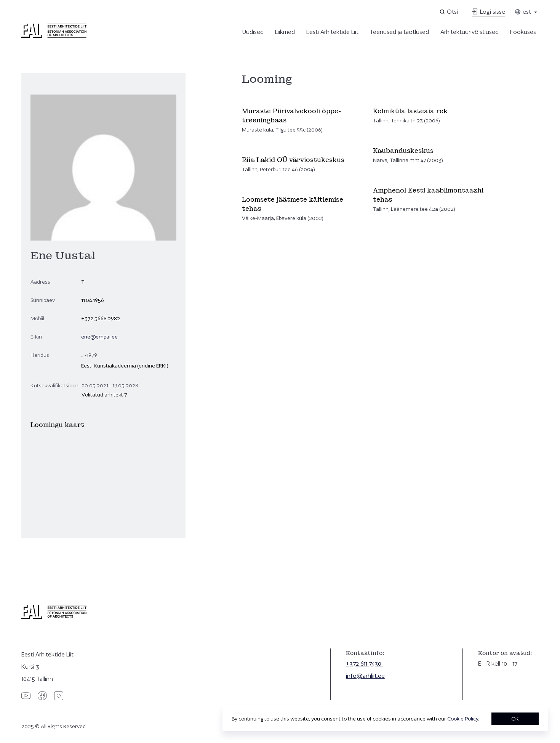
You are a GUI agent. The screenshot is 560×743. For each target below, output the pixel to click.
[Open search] (449, 12)
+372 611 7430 (364, 664)
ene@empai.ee (99, 337)
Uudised (253, 32)
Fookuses (523, 32)
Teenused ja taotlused (399, 32)
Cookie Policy (463, 719)
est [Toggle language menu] (526, 12)
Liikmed (285, 32)
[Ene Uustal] (103, 475)
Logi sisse (488, 12)
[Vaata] (303, 120)
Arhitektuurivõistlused (470, 32)
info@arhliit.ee (365, 676)
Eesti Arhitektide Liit (332, 32)
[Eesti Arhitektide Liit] (54, 36)
